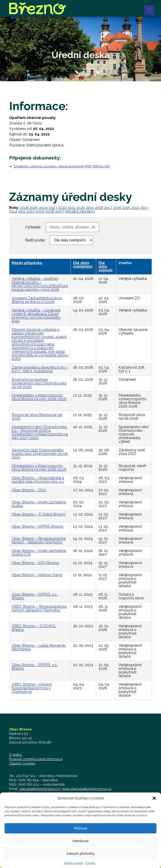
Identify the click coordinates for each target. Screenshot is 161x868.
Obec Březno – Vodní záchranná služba (39, 504)
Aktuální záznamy (80, 211)
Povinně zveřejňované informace (36, 759)
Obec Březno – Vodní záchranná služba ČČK (39, 553)
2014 (135, 208)
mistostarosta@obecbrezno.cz (87, 789)
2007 (60, 211)
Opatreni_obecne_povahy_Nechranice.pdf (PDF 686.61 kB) (62, 166)
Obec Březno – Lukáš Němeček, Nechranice (39, 647)
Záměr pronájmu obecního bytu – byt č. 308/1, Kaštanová (40, 369)
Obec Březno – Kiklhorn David (37, 575)
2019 (90, 208)
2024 (43, 208)
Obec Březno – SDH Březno (35, 563)
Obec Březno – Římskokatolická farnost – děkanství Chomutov (39, 540)
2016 (117, 208)
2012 (13, 211)
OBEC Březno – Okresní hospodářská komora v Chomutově (32, 688)
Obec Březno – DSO (29, 490)
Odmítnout (80, 847)
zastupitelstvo (45, 793)
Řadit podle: (35, 240)
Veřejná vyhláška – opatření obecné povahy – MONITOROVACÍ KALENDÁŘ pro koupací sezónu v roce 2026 (40, 284)
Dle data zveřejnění (83, 265)
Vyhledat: (33, 227)
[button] (154, 804)
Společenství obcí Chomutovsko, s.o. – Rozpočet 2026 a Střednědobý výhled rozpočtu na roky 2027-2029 (40, 432)
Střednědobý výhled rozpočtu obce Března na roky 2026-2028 (39, 397)
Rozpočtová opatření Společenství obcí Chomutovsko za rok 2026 (39, 383)
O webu (16, 755)
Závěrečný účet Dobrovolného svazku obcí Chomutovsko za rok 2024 (40, 454)
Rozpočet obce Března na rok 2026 (37, 417)
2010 (31, 211)
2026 (24, 208)
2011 (22, 211)
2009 (40, 211)
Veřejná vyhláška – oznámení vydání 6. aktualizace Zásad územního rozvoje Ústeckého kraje (36, 316)
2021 (71, 208)
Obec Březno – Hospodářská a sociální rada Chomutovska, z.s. (38, 480)
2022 (62, 208)
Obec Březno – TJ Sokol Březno (39, 514)
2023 (53, 208)
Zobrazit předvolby (80, 859)
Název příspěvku (27, 263)
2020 (81, 208)
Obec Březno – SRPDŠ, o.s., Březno (35, 596)
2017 (108, 208)
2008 (50, 211)
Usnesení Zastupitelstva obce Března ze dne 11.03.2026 (37, 300)
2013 (144, 208)
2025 (34, 208)
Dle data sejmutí (105, 266)
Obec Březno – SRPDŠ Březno (38, 526)
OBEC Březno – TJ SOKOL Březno (34, 628)
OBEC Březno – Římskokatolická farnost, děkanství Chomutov (39, 608)
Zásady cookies (22, 763)
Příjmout (81, 834)
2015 (126, 208)
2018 (99, 208)
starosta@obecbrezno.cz (40, 789)
